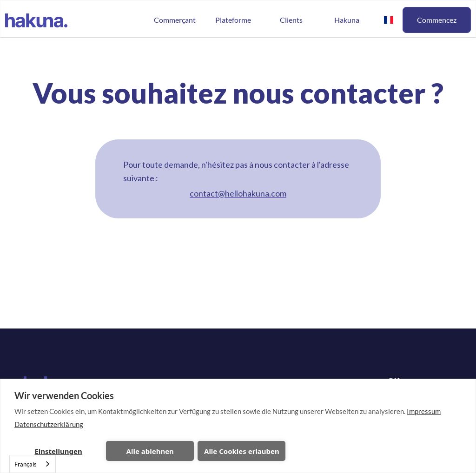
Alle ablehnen (150, 451)
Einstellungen (58, 451)
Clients (291, 20)
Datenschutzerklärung (49, 424)
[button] (233, 20)
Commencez (437, 20)
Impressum (424, 411)
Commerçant (175, 20)
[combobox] (33, 464)
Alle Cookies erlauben (242, 451)
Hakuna (347, 20)
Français (26, 464)
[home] (36, 20)
